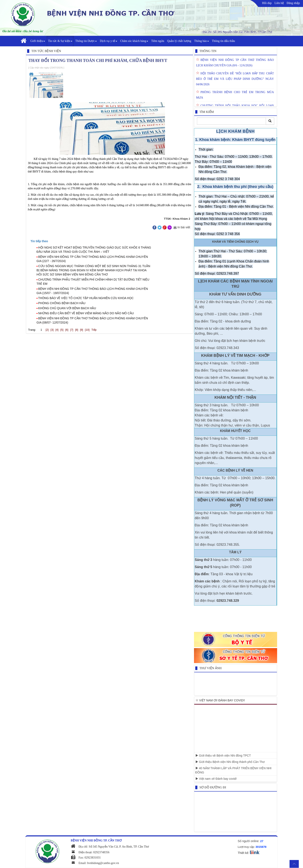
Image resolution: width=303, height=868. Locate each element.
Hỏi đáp (267, 3)
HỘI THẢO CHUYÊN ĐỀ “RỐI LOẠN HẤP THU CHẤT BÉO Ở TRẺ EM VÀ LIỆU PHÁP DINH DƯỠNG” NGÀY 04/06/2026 (235, 79)
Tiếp (94, 330)
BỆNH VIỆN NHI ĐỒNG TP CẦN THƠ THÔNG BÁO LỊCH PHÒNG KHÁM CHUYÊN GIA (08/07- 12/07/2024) (92, 320)
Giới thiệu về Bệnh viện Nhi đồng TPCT (223, 756)
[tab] (111, 241)
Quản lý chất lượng (179, 41)
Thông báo (202, 41)
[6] (67, 330)
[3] (52, 330)
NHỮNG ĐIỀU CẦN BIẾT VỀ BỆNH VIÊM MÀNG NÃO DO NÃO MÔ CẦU (86, 313)
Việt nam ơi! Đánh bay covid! (216, 779)
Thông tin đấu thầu (223, 41)
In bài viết (181, 227)
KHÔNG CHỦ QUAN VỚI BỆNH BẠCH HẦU (67, 308)
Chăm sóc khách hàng (134, 41)
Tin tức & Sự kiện (60, 41)
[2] (47, 330)
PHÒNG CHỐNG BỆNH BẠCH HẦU (62, 303)
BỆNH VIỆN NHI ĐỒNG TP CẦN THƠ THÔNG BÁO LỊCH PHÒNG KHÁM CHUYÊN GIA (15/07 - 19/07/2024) (92, 291)
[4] (57, 330)
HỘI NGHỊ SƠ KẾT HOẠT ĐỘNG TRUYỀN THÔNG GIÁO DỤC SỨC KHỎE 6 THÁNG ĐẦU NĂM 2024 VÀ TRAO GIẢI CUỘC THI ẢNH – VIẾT (94, 250)
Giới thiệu (38, 41)
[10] (87, 330)
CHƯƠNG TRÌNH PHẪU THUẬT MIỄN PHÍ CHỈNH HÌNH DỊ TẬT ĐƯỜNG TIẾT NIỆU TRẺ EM (93, 282)
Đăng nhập (293, 3)
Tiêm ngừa (158, 41)
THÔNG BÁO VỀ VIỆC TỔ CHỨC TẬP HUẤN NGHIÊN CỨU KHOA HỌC (86, 298)
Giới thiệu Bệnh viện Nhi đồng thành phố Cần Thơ (230, 762)
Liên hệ (279, 3)
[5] (62, 330)
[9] (81, 330)
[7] (72, 330)
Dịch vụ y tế (108, 41)
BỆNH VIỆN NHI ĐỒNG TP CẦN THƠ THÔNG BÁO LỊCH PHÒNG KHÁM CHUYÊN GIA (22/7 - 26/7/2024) (92, 259)
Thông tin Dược (86, 41)
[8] (77, 330)
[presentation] (39, 241)
